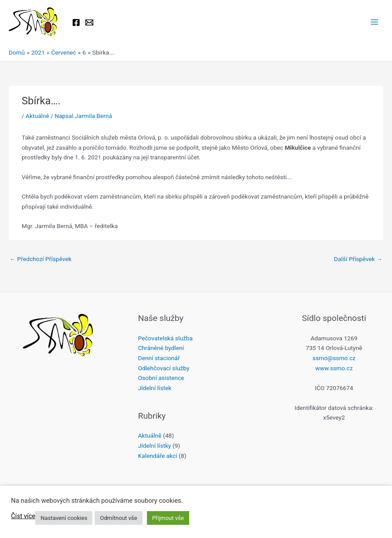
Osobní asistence (161, 378)
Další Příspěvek (358, 259)
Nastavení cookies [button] (64, 518)
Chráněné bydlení (161, 348)
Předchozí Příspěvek (40, 259)
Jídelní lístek (155, 388)
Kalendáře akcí (158, 456)
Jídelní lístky (155, 446)
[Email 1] (89, 22)
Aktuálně (37, 116)
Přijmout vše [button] (168, 518)
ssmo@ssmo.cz (334, 358)
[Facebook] (76, 22)
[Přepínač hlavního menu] (375, 22)
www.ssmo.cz (334, 368)
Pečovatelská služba (165, 338)
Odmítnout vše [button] (118, 518)
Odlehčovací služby (164, 368)
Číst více (23, 516)
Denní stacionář (159, 358)
